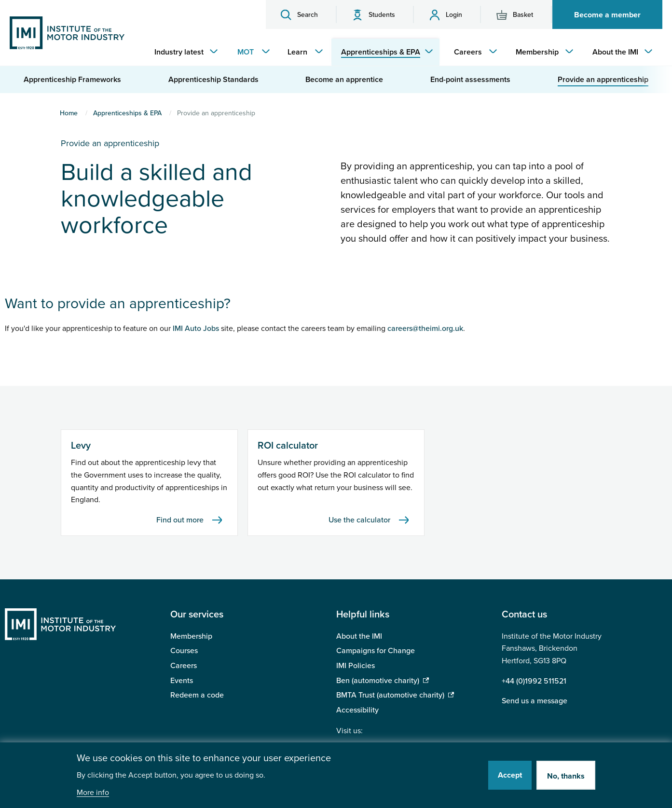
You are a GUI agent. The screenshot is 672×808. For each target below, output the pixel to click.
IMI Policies (356, 666)
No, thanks (566, 776)
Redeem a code (197, 695)
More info (93, 793)
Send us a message (535, 701)
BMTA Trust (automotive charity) (390, 695)
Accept (510, 775)
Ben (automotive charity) (378, 681)
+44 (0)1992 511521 (534, 681)
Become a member (607, 15)
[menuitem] (184, 52)
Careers (184, 666)
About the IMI (359, 636)
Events (182, 681)
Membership (191, 636)
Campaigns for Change (376, 651)
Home (69, 113)
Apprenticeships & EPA (127, 113)
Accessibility (357, 710)
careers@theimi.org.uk (425, 329)
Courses (184, 651)
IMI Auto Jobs (196, 329)
